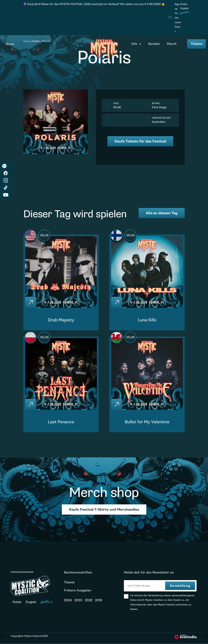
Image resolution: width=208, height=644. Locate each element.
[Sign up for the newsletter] (170, 18)
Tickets (197, 44)
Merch (172, 44)
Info (136, 44)
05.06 (45, 236)
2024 (68, 601)
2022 (89, 601)
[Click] (31, 303)
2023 (78, 601)
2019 (99, 601)
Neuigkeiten (73, 609)
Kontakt (154, 44)
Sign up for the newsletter (178, 18)
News (10, 44)
